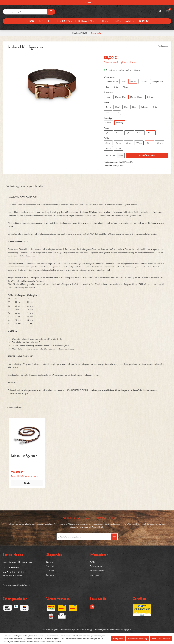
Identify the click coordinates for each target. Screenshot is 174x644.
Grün (116, 104)
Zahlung (50, 571)
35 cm (129, 159)
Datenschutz (96, 566)
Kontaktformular (24, 585)
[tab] (12, 203)
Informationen (99, 555)
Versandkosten (81, 629)
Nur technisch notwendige (138, 639)
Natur (126, 104)
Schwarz (144, 98)
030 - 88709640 (11, 568)
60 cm (119, 165)
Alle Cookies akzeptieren (161, 639)
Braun (108, 124)
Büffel (133, 98)
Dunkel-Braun (112, 98)
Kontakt (50, 575)
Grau (134, 124)
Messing (120, 139)
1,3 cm (108, 149)
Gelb (117, 129)
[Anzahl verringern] (107, 172)
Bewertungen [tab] (26, 203)
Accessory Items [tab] (15, 424)
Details (27, 500)
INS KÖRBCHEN (147, 172)
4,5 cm (151, 149)
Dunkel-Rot (120, 114)
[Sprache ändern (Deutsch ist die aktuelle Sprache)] (87, 3)
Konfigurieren (118, 639)
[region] (52, 101)
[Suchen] (51, 20)
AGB (92, 562)
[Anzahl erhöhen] (114, 172)
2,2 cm (119, 149)
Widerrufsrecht (97, 571)
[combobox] (25, 20)
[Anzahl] (110, 172)
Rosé (117, 124)
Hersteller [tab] (39, 203)
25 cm (108, 159)
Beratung (51, 562)
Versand (50, 566)
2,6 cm (129, 149)
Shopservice (54, 555)
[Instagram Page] (92, 607)
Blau (107, 104)
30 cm (118, 159)
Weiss (108, 129)
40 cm (139, 159)
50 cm (160, 159)
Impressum (95, 575)
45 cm (149, 159)
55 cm (108, 165)
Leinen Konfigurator (24, 472)
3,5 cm (140, 149)
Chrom (108, 139)
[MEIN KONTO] (160, 20)
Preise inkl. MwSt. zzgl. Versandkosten (120, 79)
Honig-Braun (158, 98)
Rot (124, 98)
